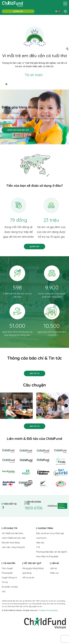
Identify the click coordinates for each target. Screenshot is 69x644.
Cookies (42, 610)
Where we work (17, 543)
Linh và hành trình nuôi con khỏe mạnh (16, 406)
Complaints (59, 573)
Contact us (59, 568)
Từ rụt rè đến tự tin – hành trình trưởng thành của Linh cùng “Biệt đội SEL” (53, 406)
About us (17, 533)
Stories (35, 373)
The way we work (17, 538)
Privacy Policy (52, 610)
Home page (52, 528)
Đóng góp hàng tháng (18, 130)
